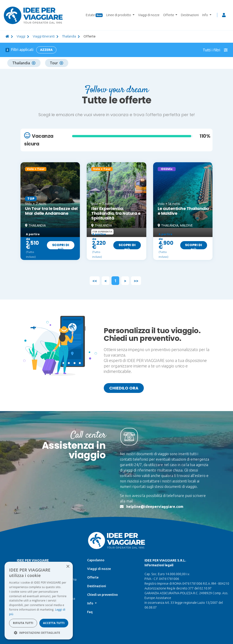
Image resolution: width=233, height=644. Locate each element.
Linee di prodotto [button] (119, 15)
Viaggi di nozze (149, 15)
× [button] (68, 567)
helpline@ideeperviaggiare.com (155, 507)
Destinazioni (190, 15)
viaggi (21, 36)
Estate (94, 15)
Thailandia (24, 63)
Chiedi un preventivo (103, 595)
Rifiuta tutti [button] (23, 623)
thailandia (69, 36)
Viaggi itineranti (44, 36)
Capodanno (96, 560)
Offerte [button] (169, 15)
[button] (39, 633)
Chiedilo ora (124, 388)
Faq (90, 612)
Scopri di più (61, 246)
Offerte (93, 577)
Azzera (46, 50)
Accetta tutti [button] (54, 623)
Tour (57, 63)
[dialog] (39, 601)
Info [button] (205, 15)
